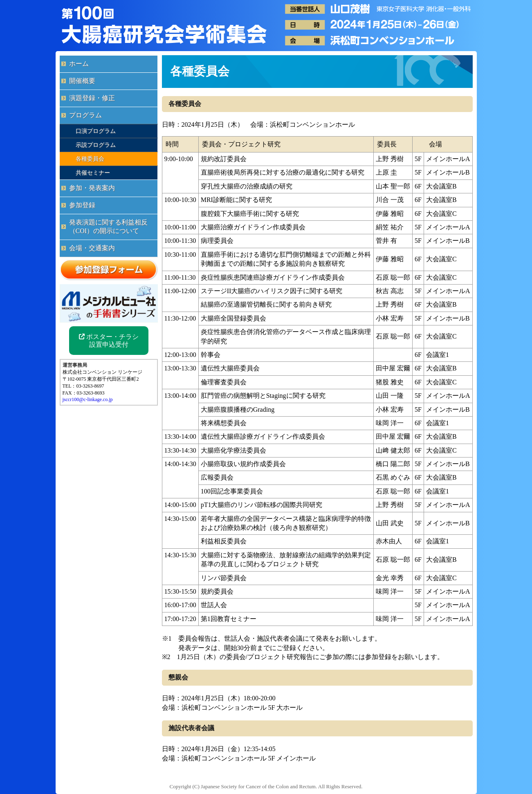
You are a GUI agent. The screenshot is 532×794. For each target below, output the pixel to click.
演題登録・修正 (92, 98)
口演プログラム (96, 131)
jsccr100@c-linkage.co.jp (88, 399)
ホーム (79, 64)
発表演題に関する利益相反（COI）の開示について (108, 227)
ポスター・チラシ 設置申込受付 (109, 341)
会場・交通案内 (92, 248)
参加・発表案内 (92, 188)
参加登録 (82, 205)
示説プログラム (96, 145)
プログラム (85, 115)
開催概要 (82, 81)
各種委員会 (90, 159)
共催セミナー (93, 173)
